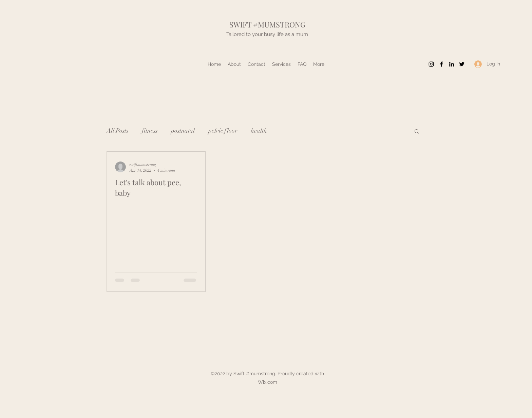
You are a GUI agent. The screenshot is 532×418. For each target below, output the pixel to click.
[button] (417, 132)
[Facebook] (441, 64)
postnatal (183, 131)
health (259, 131)
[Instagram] (431, 64)
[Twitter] (462, 64)
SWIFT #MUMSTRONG (267, 24)
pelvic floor (223, 131)
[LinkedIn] (452, 64)
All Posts (117, 131)
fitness (150, 131)
